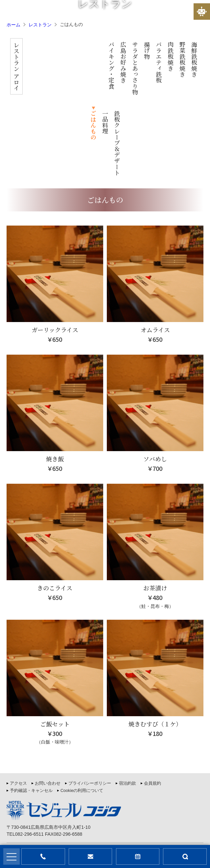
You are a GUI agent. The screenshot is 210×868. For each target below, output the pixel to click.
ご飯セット (55, 655)
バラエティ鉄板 (100, 62)
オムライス (155, 261)
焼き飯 (55, 390)
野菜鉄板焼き (123, 59)
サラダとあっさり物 (76, 68)
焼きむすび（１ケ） (155, 655)
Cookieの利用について (82, 722)
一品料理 (159, 53)
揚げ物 (88, 50)
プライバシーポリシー (90, 715)
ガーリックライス (55, 261)
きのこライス (55, 519)
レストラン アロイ (40, 66)
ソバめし (155, 390)
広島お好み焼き (64, 62)
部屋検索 (185, 856)
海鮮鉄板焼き (135, 59)
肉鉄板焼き (111, 56)
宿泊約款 (128, 715)
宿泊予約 (138, 856)
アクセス (18, 715)
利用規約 (154, 822)
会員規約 (152, 715)
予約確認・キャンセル (31, 722)
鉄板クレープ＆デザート (171, 74)
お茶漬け (155, 519)
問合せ (91, 856)
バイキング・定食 (52, 65)
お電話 (43, 856)
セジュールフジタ (87, 837)
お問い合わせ (48, 715)
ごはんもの (147, 56)
